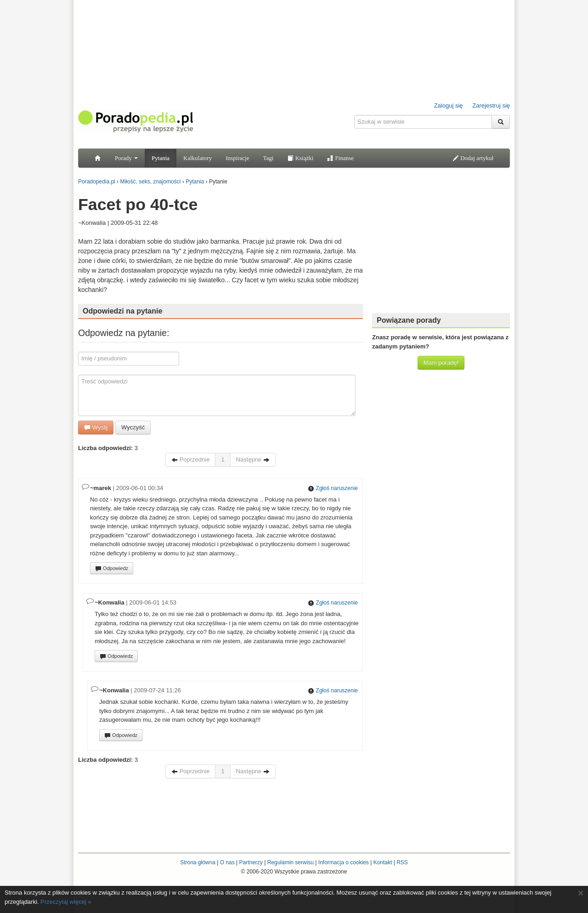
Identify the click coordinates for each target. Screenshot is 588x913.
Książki (300, 158)
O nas (227, 862)
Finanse (340, 158)
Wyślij (96, 427)
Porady (126, 158)
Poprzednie (190, 459)
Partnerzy (251, 862)
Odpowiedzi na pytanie (122, 311)
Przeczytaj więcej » (66, 902)
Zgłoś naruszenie (333, 488)
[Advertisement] (441, 248)
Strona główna (198, 862)
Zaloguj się (449, 106)
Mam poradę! (441, 362)
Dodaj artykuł (473, 158)
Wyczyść (133, 427)
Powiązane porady (409, 320)
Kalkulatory (198, 158)
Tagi (268, 158)
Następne (253, 459)
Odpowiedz (112, 569)
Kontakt (383, 862)
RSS (402, 862)
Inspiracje (237, 158)
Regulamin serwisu (291, 862)
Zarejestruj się (491, 106)
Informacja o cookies (344, 862)
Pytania (161, 158)
